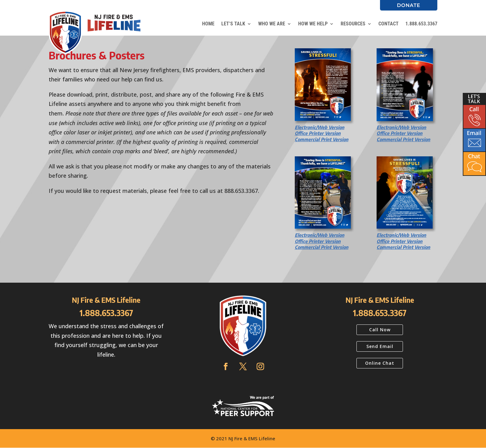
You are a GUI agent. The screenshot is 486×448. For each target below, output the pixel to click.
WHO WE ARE (272, 24)
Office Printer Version (318, 133)
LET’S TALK (233, 24)
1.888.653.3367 (421, 24)
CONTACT (389, 24)
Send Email (380, 346)
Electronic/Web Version (320, 127)
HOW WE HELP (313, 24)
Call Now (380, 330)
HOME (208, 24)
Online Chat (380, 363)
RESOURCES (353, 24)
